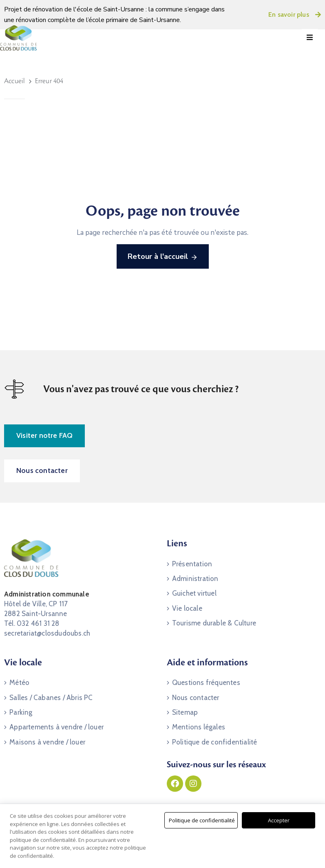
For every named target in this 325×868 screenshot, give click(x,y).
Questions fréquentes (206, 682)
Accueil (14, 81)
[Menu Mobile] (310, 38)
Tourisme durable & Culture (214, 622)
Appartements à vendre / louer (56, 727)
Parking (21, 712)
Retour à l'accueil (163, 257)
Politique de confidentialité (215, 741)
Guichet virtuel (194, 593)
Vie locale (187, 607)
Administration (195, 578)
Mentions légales (199, 727)
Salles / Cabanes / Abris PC (51, 697)
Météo (19, 682)
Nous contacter (196, 697)
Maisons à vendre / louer (47, 741)
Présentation (192, 563)
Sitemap (185, 712)
